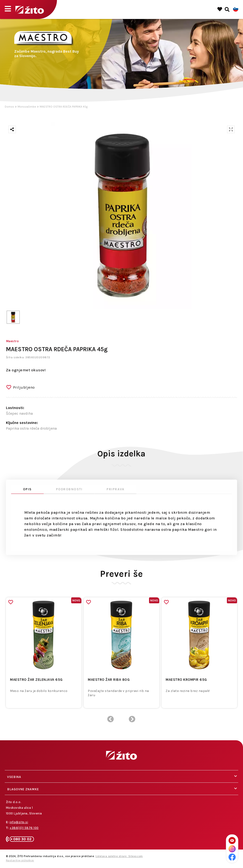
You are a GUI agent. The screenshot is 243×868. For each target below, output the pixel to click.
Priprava (115, 489)
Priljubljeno (24, 387)
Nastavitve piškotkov (20, 861)
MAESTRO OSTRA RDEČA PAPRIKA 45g (64, 107)
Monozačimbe (27, 107)
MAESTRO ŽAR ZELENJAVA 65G (36, 680)
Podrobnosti (69, 489)
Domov (9, 107)
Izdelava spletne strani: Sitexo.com (119, 856)
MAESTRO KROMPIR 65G (186, 680)
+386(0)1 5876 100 (24, 828)
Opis (27, 489)
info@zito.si (19, 822)
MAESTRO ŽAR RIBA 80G (109, 680)
